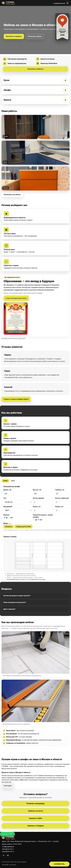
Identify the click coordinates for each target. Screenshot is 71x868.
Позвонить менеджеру (35, 803)
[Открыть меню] (67, 3)
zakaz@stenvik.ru (8, 851)
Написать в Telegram (36, 826)
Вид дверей (8, 507)
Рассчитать (9, 527)
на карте (56, 841)
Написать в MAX (35, 818)
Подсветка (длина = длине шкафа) (43, 516)
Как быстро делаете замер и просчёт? (17, 596)
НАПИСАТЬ (59, 864)
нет (11, 518)
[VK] (4, 855)
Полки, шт (37, 507)
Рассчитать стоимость (14, 36)
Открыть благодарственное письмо (16, 298)
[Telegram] (8, 855)
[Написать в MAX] (7, 834)
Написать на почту (35, 811)
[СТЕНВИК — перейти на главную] (35, 838)
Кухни (13, 481)
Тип (5, 498)
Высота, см (37, 490)
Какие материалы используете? (15, 602)
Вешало (6, 515)
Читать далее (8, 786)
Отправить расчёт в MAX (23, 527)
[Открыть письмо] (16, 319)
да (6, 518)
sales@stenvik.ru (8, 849)
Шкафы (5, 481)
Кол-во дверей (38, 498)
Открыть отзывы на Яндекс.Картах (16, 399)
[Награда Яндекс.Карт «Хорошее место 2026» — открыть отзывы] (62, 27)
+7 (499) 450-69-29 (59, 3)
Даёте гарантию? (9, 609)
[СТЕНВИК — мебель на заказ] (8, 3)
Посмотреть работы (35, 36)
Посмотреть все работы (12, 195)
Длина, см (7, 490)
